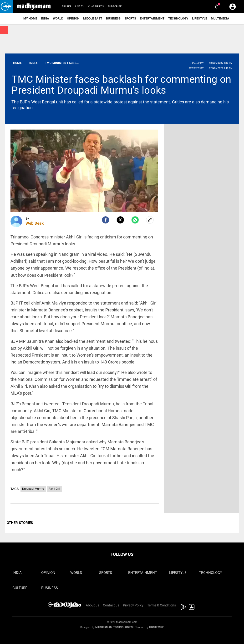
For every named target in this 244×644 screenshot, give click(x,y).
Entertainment (152, 18)
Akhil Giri (54, 489)
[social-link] (150, 220)
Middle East (93, 18)
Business (113, 18)
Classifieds (96, 7)
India (45, 18)
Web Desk (35, 223)
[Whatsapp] (135, 220)
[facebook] (106, 220)
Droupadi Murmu (33, 489)
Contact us (111, 605)
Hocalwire (156, 627)
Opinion (73, 18)
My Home (30, 18)
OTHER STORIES (20, 523)
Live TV (80, 7)
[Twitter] (120, 220)
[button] (7, 7)
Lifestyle (200, 18)
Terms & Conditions (162, 605)
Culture (20, 588)
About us (92, 605)
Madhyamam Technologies (114, 627)
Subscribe (115, 7)
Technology (178, 18)
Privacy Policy (133, 605)
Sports (130, 18)
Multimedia (220, 18)
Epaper (67, 7)
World (58, 18)
